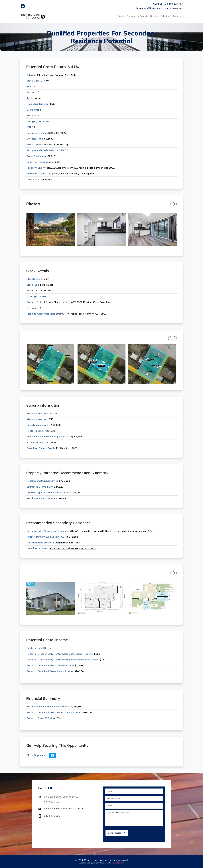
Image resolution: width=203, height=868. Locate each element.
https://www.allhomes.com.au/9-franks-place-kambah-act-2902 (79, 168)
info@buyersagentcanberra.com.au (64, 809)
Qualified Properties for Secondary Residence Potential (143, 16)
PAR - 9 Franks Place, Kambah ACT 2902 (83, 314)
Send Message (117, 833)
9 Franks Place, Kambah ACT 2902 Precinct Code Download (77, 302)
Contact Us (177, 16)
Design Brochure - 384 (68, 543)
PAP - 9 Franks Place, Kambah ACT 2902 (73, 548)
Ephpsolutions (118, 863)
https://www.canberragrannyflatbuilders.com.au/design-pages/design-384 (111, 531)
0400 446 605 (52, 816)
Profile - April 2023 (67, 448)
